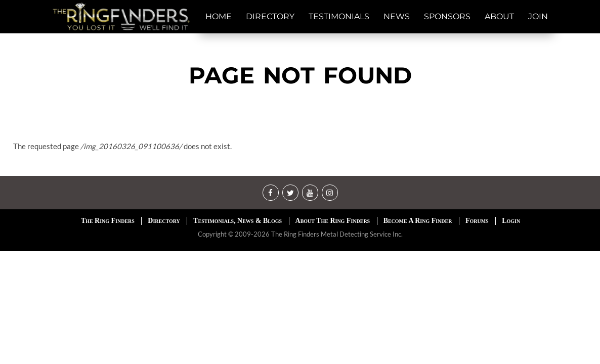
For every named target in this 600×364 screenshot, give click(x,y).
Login (511, 221)
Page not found (300, 75)
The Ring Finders (108, 221)
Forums (477, 221)
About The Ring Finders (333, 221)
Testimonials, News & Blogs (238, 221)
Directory (164, 221)
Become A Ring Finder (418, 221)
